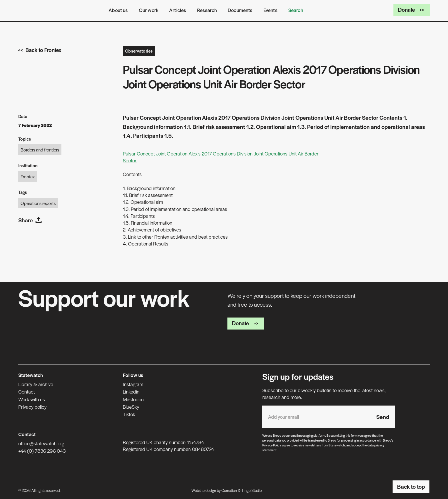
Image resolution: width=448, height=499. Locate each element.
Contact (27, 392)
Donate (412, 10)
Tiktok (129, 414)
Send (383, 417)
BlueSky (131, 407)
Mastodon (133, 399)
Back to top (411, 486)
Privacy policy (32, 407)
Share (30, 220)
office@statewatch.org (41, 443)
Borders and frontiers (40, 150)
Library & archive (36, 384)
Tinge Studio (252, 490)
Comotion (229, 490)
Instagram (133, 384)
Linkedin (131, 392)
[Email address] (316, 417)
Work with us (32, 399)
